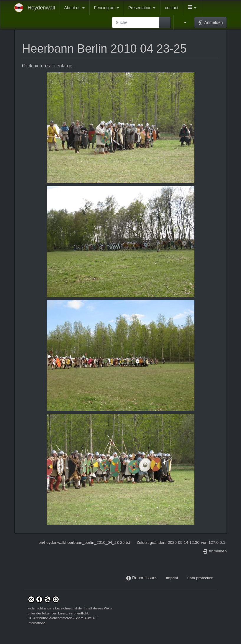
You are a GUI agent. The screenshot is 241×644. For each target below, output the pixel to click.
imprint (172, 578)
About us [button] (74, 8)
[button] (192, 8)
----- (162, 578)
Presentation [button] (142, 8)
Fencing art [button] (106, 8)
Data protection (200, 578)
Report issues (145, 578)
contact (172, 8)
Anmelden (215, 551)
